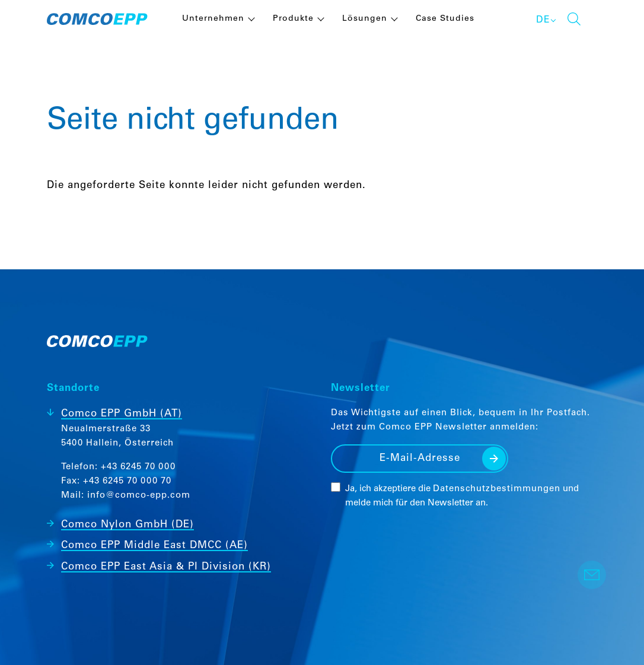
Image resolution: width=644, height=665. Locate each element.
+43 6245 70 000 (138, 467)
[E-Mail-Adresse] (420, 459)
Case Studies (445, 19)
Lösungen (365, 19)
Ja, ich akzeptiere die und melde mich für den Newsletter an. (462, 496)
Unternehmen (213, 19)
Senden (494, 459)
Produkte (293, 19)
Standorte (73, 389)
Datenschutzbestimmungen (497, 489)
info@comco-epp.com (139, 496)
